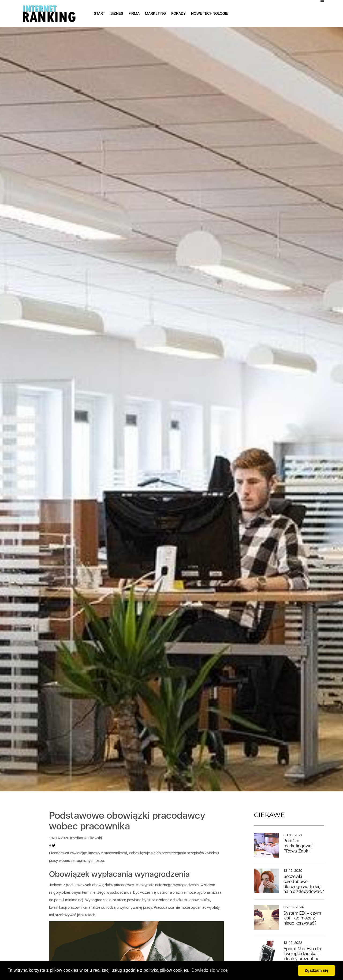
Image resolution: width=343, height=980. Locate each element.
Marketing (155, 13)
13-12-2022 (293, 943)
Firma (134, 13)
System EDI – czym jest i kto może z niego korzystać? (302, 918)
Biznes (117, 13)
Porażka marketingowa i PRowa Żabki (299, 846)
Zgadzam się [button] (317, 970)
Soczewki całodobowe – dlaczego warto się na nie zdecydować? (304, 884)
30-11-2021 (293, 835)
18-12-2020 (293, 871)
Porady (178, 13)
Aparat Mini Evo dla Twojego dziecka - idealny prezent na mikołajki (302, 956)
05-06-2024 (294, 907)
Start (99, 13)
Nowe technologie (210, 13)
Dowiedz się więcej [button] (210, 970)
